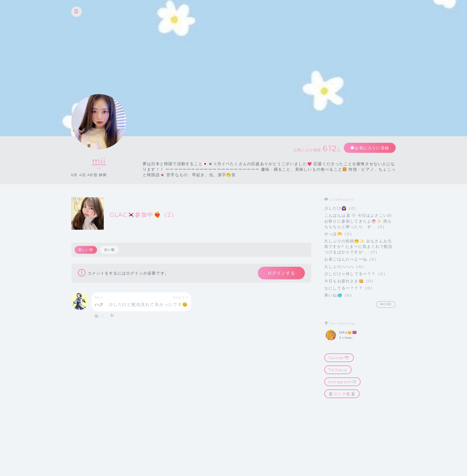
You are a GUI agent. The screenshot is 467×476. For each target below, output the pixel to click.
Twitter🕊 (339, 358)
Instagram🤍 (342, 382)
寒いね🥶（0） (339, 295)
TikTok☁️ (338, 370)
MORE (386, 304)
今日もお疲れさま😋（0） (350, 281)
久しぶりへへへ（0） (345, 267)
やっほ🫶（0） (339, 234)
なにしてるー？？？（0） (349, 288)
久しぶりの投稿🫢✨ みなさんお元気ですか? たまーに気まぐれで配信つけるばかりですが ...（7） (358, 246)
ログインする (281, 273)
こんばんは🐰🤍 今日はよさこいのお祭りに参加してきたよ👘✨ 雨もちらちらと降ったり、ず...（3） (358, 221)
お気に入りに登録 (372, 148)
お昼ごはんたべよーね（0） (352, 259)
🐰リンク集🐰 (342, 394)
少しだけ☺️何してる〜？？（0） (356, 274)
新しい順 (86, 250)
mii (99, 161)
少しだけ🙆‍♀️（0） (341, 208)
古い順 (110, 250)
